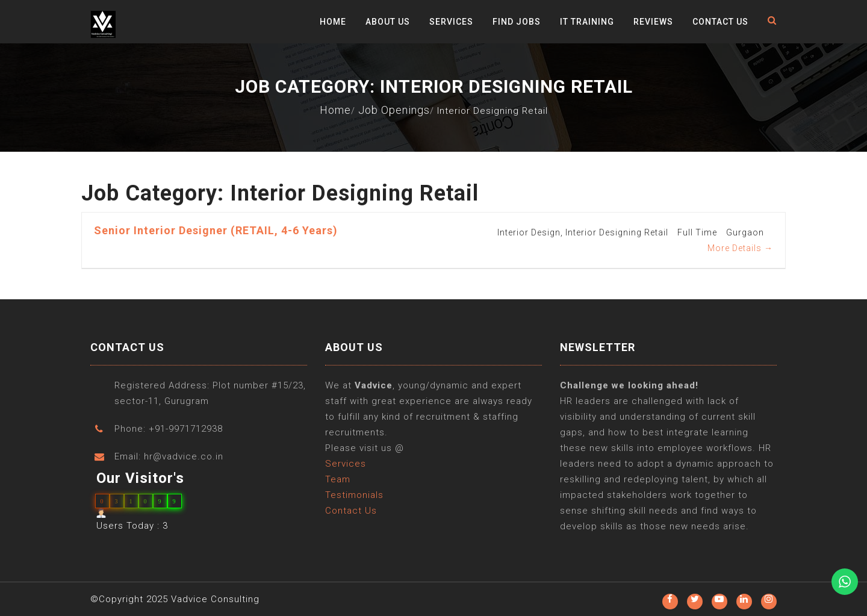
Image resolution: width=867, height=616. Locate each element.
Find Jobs (517, 22)
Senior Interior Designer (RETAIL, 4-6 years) (216, 230)
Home (333, 22)
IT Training (587, 22)
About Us (388, 22)
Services (451, 22)
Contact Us (720, 22)
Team (338, 480)
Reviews (653, 22)
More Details (740, 248)
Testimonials (354, 496)
